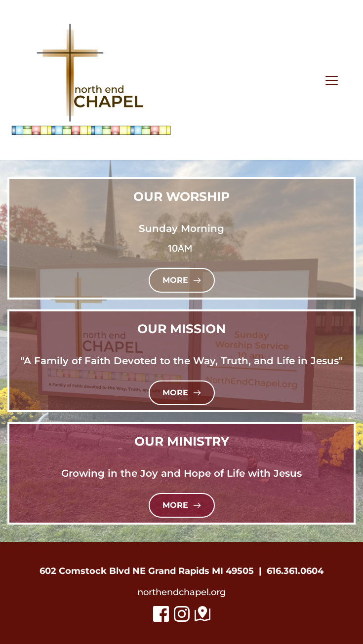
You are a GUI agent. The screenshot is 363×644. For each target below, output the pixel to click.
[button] (332, 80)
